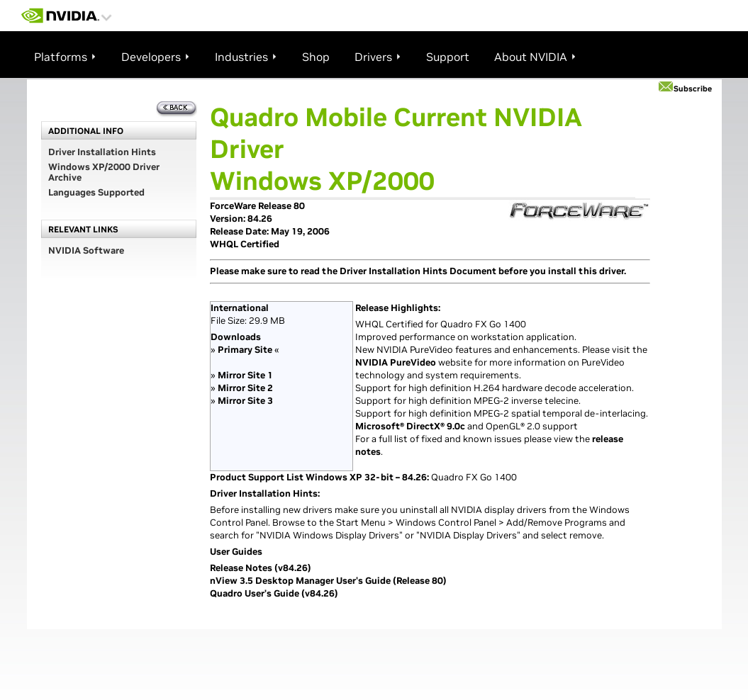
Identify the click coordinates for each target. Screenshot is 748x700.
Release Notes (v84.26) (261, 568)
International (240, 308)
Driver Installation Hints (102, 152)
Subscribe (693, 89)
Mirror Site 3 (245, 401)
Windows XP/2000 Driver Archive (104, 172)
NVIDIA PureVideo (396, 362)
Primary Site (245, 350)
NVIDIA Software (86, 250)
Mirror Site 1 (245, 375)
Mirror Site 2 (245, 388)
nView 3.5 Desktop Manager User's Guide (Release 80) (328, 581)
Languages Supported (96, 192)
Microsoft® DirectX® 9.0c (410, 426)
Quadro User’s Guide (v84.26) (274, 593)
